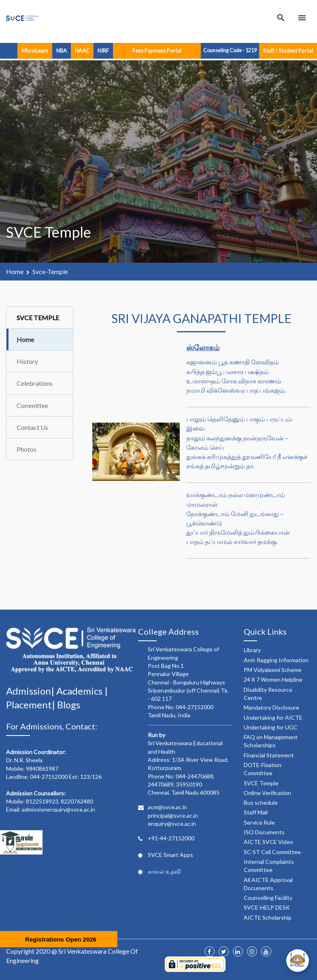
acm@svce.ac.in (167, 807)
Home (15, 271)
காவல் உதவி (164, 871)
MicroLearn (35, 51)
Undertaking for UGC (271, 727)
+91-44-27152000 (171, 838)
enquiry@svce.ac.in (172, 824)
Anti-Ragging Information (276, 660)
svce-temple (50, 271)
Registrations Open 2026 (61, 939)
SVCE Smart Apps (170, 855)
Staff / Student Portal (288, 51)
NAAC (82, 51)
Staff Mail (256, 812)
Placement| (32, 705)
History (27, 361)
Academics (80, 691)
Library (252, 650)
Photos (27, 449)
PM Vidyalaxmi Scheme (273, 670)
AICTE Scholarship (268, 917)
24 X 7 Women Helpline (273, 679)
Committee (32, 405)
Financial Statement (269, 755)
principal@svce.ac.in (173, 815)
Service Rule (259, 822)
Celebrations (35, 383)
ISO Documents (264, 832)
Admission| (31, 691)
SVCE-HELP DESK (267, 907)
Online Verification (267, 793)
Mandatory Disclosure (271, 707)
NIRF (103, 51)
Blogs (69, 705)
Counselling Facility (268, 898)
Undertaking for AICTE (273, 717)
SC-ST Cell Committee (272, 852)
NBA (62, 51)
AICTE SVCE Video (268, 842)
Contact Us (32, 427)
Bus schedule (261, 802)
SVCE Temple (261, 783)
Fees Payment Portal (157, 51)
